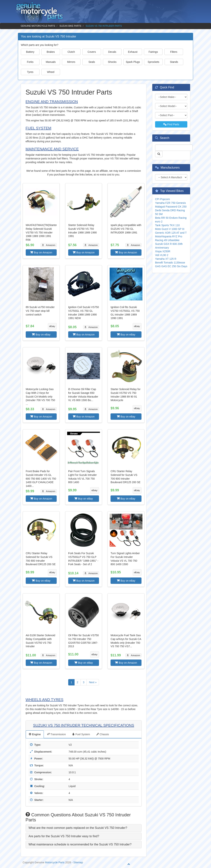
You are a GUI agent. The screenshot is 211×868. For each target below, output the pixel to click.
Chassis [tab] (103, 734)
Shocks (112, 62)
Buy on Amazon (41, 252)
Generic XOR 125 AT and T (171, 233)
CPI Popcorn (162, 199)
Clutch (71, 52)
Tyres (30, 72)
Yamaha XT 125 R (166, 259)
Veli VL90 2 (162, 255)
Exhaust (133, 52)
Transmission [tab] (56, 734)
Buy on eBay (41, 335)
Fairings (153, 52)
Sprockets (153, 62)
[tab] (84, 828)
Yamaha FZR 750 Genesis (170, 203)
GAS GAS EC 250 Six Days (171, 266)
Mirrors (71, 62)
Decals (112, 52)
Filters (174, 52)
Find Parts (171, 124)
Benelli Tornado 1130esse (170, 263)
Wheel (51, 72)
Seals (92, 62)
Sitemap (78, 862)
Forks (30, 62)
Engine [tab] (35, 734)
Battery (30, 52)
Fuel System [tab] (81, 734)
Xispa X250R (163, 251)
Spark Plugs (133, 62)
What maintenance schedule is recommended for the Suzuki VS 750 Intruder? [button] (80, 844)
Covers (92, 52)
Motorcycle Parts (55, 862)
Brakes (51, 52)
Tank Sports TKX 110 (167, 225)
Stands (174, 62)
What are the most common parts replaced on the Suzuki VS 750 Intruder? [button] (78, 828)
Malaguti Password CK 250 (171, 207)
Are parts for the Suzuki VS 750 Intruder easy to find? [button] (64, 836)
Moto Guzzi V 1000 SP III (170, 229)
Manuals (51, 62)
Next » (93, 682)
